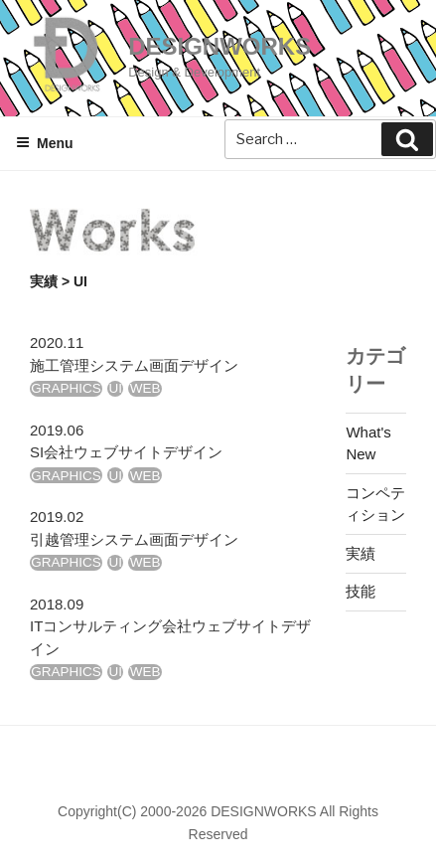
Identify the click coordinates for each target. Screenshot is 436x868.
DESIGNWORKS (219, 46)
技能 (361, 591)
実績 (44, 281)
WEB (145, 388)
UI (116, 388)
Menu (45, 143)
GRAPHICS (66, 388)
